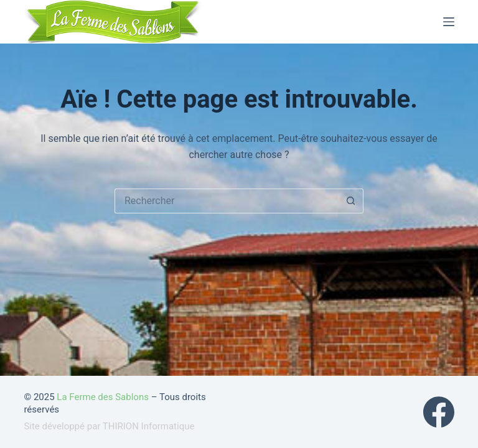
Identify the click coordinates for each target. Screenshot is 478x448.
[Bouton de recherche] (351, 201)
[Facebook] (439, 412)
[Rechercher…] (227, 201)
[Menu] (449, 22)
